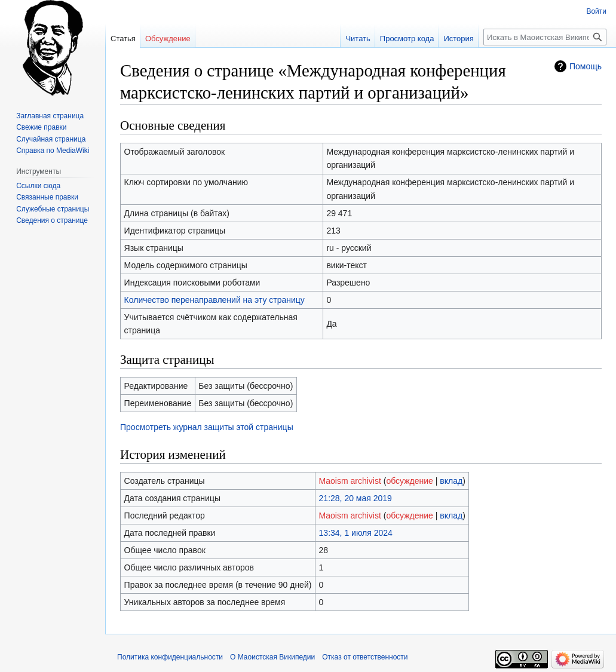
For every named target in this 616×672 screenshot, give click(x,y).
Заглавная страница (50, 116)
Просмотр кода (407, 39)
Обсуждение (168, 39)
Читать (358, 39)
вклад (451, 481)
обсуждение (409, 481)
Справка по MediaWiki (53, 151)
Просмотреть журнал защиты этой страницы (207, 427)
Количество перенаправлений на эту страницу (214, 300)
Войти (596, 11)
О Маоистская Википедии (272, 657)
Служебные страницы (53, 209)
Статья (123, 39)
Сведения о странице (52, 220)
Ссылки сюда (38, 186)
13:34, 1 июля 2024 (356, 533)
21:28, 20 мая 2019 (355, 498)
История (458, 39)
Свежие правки (41, 127)
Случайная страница (51, 139)
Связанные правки (47, 197)
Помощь (586, 66)
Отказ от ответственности (365, 657)
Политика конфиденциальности (170, 657)
